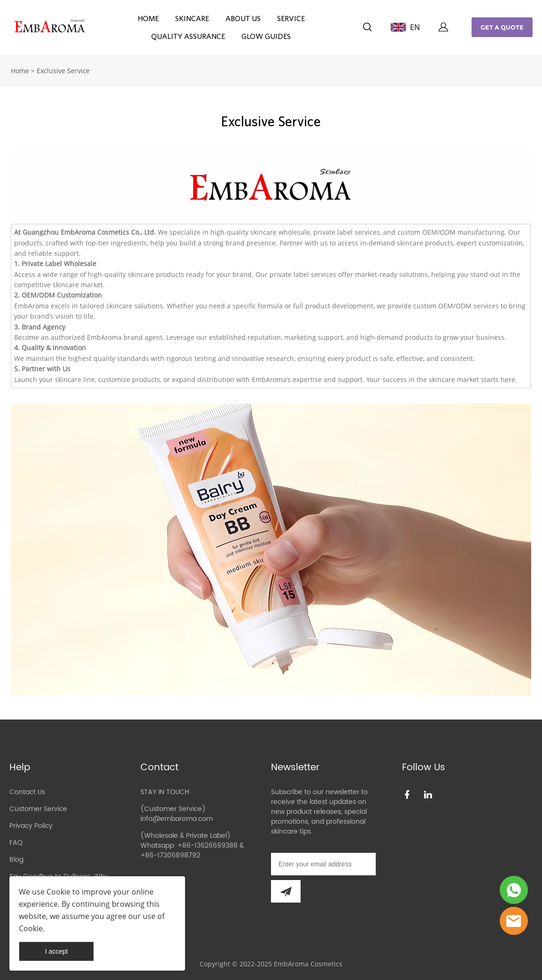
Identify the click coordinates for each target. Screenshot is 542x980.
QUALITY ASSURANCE (188, 36)
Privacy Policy (31, 826)
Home (20, 71)
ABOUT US (243, 18)
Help (20, 768)
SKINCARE (192, 18)
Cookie (58, 892)
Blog (16, 860)
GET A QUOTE (502, 27)
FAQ (16, 843)
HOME (148, 18)
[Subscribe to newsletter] (286, 891)
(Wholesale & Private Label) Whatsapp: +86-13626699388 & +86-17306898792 (192, 846)
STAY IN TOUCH (165, 792)
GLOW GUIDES (266, 36)
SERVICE (291, 18)
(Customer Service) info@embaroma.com (177, 814)
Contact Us (27, 792)
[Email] (323, 864)
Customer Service (38, 809)
